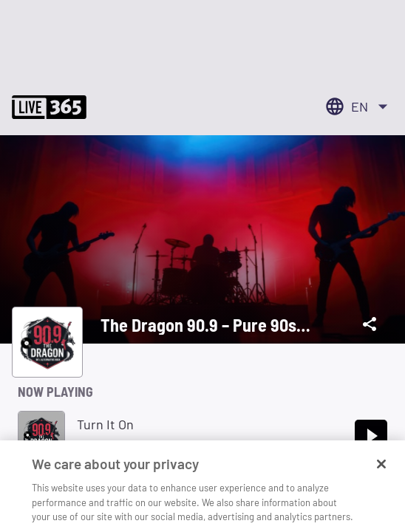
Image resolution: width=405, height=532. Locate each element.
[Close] (381, 472)
